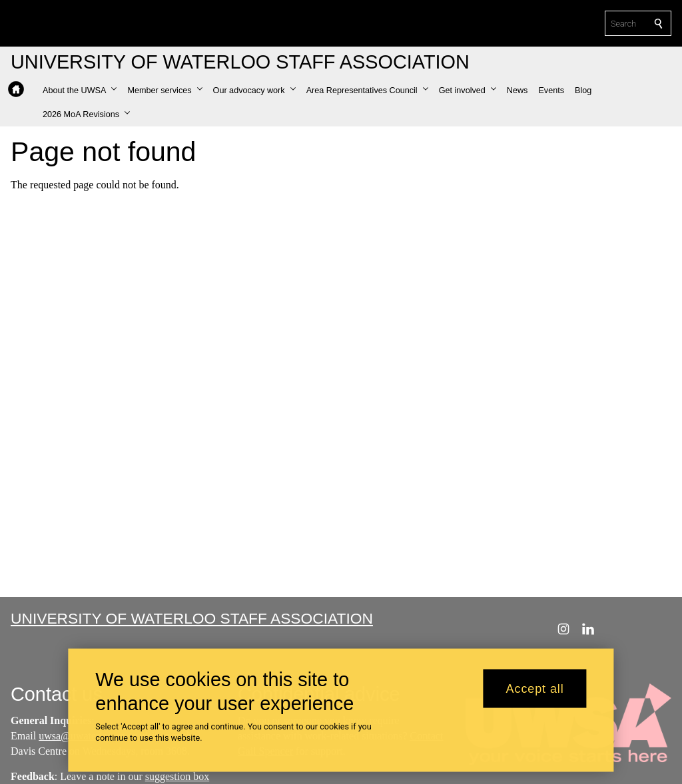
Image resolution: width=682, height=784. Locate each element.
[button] (80, 91)
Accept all (535, 694)
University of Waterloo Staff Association (192, 618)
